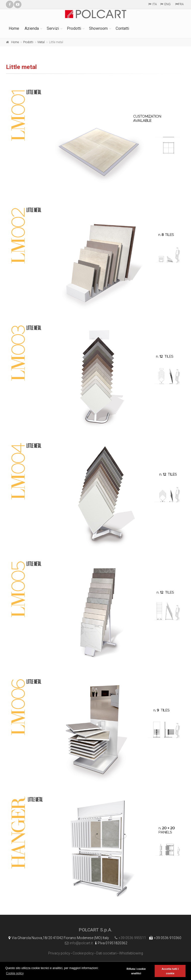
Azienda (32, 28)
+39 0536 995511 (129, 938)
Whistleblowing (131, 953)
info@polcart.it (78, 943)
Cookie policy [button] (15, 973)
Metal (41, 42)
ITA (155, 4)
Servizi (53, 28)
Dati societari (106, 953)
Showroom (98, 28)
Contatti (122, 28)
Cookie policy (83, 953)
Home (14, 28)
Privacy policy (59, 953)
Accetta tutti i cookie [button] (170, 971)
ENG (167, 4)
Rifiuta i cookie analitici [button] (136, 971)
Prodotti (74, 28)
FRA (181, 4)
